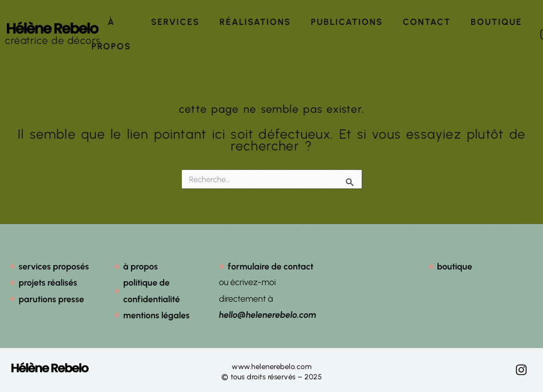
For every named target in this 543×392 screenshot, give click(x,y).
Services (175, 22)
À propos (111, 34)
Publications (347, 22)
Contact (427, 22)
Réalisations (255, 22)
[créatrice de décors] (53, 28)
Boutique (496, 22)
